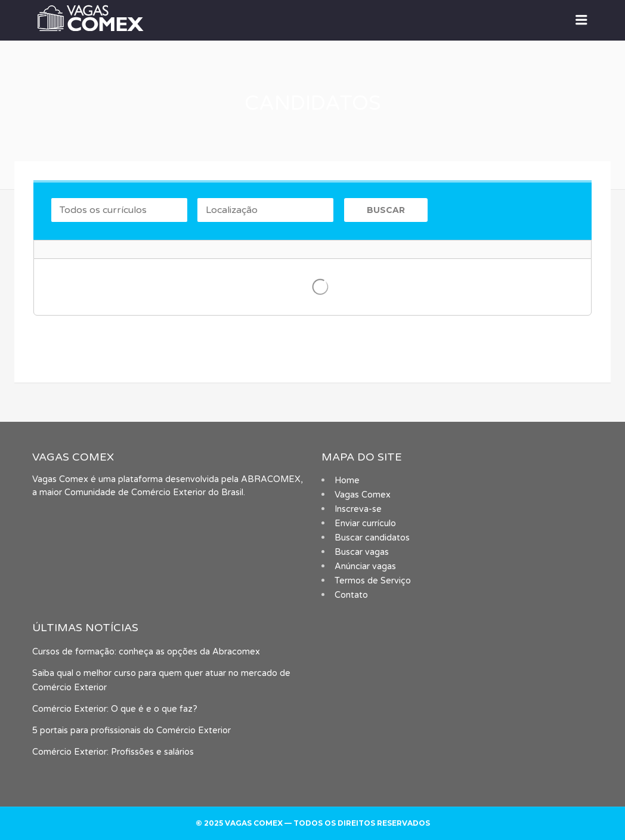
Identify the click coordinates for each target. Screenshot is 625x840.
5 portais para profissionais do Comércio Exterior (132, 731)
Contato (351, 595)
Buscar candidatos (372, 538)
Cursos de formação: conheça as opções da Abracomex (146, 652)
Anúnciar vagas (365, 566)
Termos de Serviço (373, 581)
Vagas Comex (363, 495)
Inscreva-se (358, 509)
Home (347, 481)
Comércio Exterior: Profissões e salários (113, 752)
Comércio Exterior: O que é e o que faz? (115, 709)
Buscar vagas (362, 552)
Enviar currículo (365, 524)
